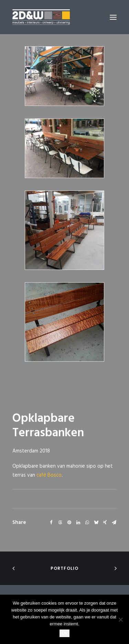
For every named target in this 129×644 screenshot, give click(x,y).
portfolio (65, 568)
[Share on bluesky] (96, 523)
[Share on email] (114, 523)
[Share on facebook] (51, 523)
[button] (113, 17)
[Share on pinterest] (69, 523)
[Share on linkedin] (78, 523)
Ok (64, 633)
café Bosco (49, 475)
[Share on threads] (60, 523)
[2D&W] (41, 17)
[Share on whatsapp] (87, 523)
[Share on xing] (105, 523)
